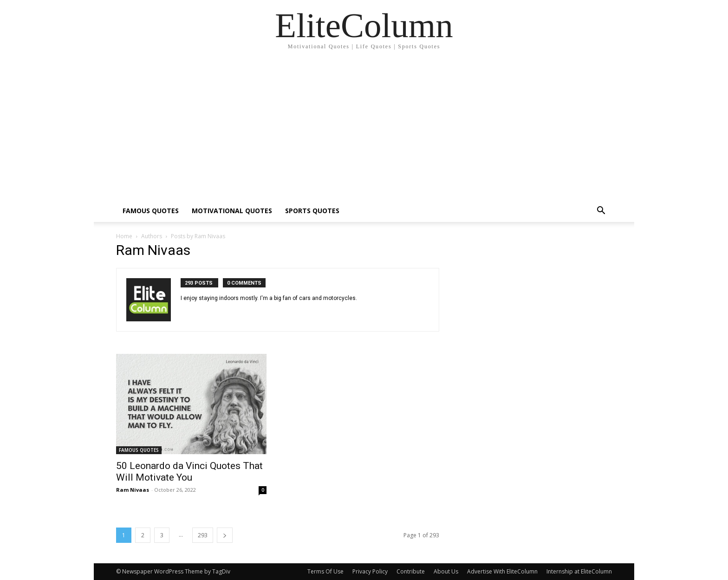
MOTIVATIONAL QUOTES (232, 211)
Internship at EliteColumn (579, 571)
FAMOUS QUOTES (151, 211)
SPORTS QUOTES (312, 211)
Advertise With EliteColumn (502, 571)
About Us (446, 571)
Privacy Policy (370, 571)
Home (124, 236)
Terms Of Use (325, 571)
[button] (601, 212)
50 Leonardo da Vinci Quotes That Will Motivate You (189, 472)
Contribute (411, 571)
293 (203, 535)
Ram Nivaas (133, 490)
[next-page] (225, 535)
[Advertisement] (364, 130)
